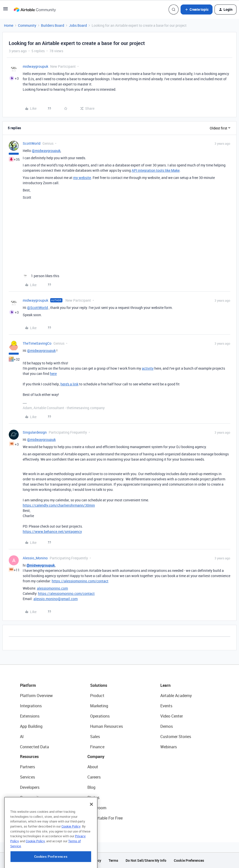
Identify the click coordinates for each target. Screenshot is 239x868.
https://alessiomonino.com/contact (80, 581)
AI (22, 737)
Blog (91, 787)
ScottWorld (32, 143)
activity (148, 368)
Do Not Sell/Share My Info (146, 860)
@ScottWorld (37, 308)
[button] (5, 10)
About (93, 767)
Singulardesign (35, 432)
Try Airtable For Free (105, 818)
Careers (94, 777)
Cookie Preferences (189, 860)
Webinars (169, 747)
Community (27, 25)
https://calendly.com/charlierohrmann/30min (59, 505)
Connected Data (34, 747)
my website (82, 178)
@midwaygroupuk (46, 151)
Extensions (30, 716)
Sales (95, 737)
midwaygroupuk (35, 66)
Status (93, 798)
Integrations (31, 706)
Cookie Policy (71, 836)
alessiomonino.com (52, 588)
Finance (97, 747)
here (53, 374)
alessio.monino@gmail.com (56, 599)
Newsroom (97, 808)
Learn (165, 685)
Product (97, 696)
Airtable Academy (176, 696)
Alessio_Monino (35, 558)
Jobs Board (78, 25)
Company (96, 757)
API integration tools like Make (156, 170)
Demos (167, 726)
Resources (29, 757)
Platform (28, 685)
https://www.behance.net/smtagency (52, 531)
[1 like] (41, 276)
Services (27, 777)
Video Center (172, 716)
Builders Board (53, 25)
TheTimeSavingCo (37, 343)
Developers (30, 787)
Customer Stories (176, 737)
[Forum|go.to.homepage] (35, 9)
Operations (100, 716)
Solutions (99, 685)
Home (9, 25)
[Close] (91, 814)
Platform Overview (36, 696)
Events (166, 706)
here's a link (69, 384)
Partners (27, 767)
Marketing (99, 706)
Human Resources (107, 726)
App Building (31, 726)
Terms (113, 860)
